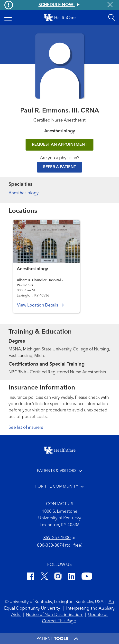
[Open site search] (112, 18)
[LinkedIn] (72, 577)
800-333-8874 (51, 546)
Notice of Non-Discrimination (54, 615)
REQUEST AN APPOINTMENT (59, 145)
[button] (8, 18)
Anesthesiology (24, 193)
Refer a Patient (59, 167)
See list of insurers (26, 428)
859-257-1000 (57, 538)
